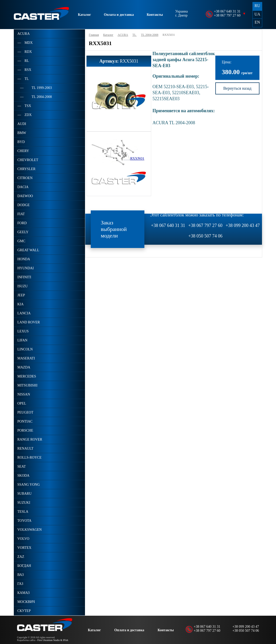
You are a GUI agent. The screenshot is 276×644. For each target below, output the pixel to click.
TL (134, 35)
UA (257, 14)
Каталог (84, 15)
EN (257, 22)
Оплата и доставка (119, 15)
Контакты (155, 15)
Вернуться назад (237, 88)
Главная (94, 35)
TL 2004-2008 (150, 35)
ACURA (123, 35)
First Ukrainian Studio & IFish (53, 640)
